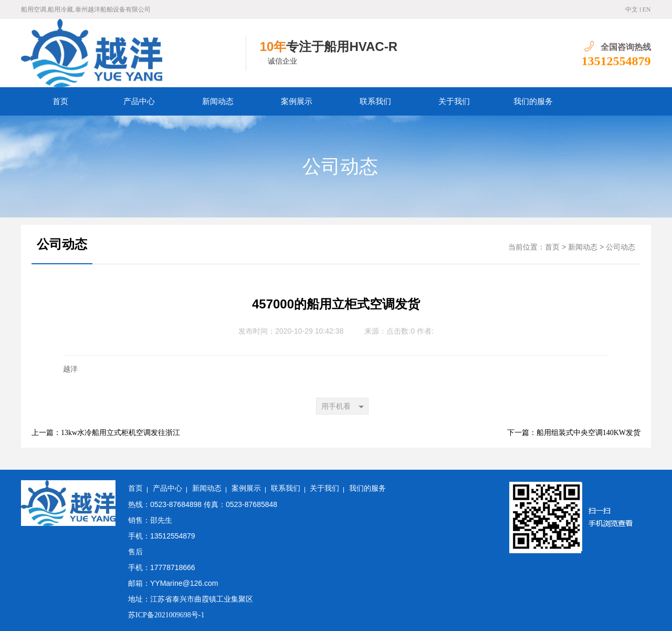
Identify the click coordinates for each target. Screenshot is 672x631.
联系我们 (375, 101)
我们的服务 (533, 101)
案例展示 (297, 101)
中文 (632, 9)
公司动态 (340, 167)
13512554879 (616, 61)
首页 (60, 101)
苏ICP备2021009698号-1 (166, 615)
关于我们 (454, 101)
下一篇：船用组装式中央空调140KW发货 (574, 433)
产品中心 (139, 101)
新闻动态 (218, 101)
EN (647, 9)
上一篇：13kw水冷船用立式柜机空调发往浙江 (106, 433)
